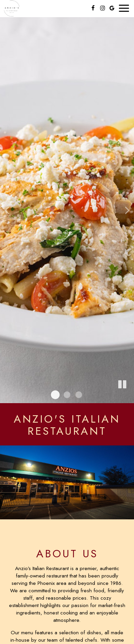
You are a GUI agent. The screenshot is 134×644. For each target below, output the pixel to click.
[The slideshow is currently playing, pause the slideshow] (122, 385)
